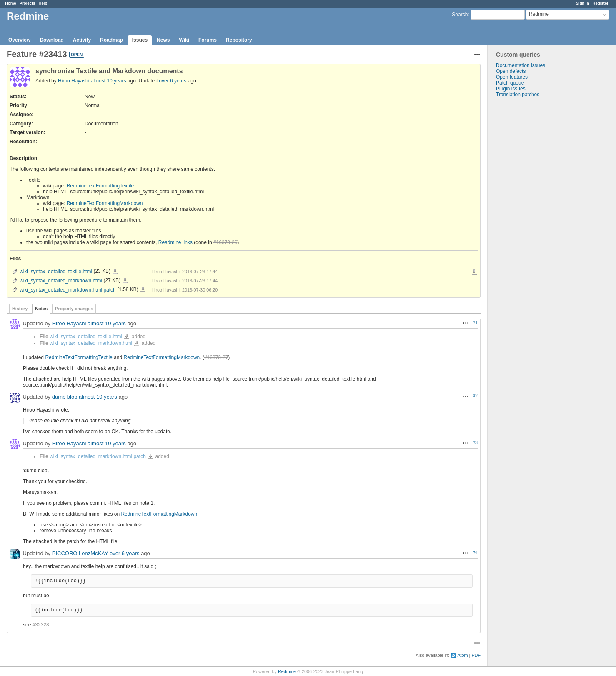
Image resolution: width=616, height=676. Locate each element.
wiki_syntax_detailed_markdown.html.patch (68, 290)
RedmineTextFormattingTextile (100, 186)
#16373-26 (225, 242)
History (20, 309)
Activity (82, 40)
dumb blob (65, 397)
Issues (140, 40)
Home (11, 3)
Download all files (474, 272)
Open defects (511, 71)
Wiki (184, 40)
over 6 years (173, 81)
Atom (462, 655)
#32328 (41, 625)
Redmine (287, 671)
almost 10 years (109, 81)
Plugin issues (511, 89)
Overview (19, 40)
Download (51, 40)
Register (601, 3)
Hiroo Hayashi (74, 81)
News (163, 40)
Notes (41, 309)
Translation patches (518, 95)
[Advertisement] (529, 228)
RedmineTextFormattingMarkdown (105, 203)
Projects (28, 3)
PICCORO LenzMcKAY (80, 553)
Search (460, 15)
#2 (475, 396)
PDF (476, 655)
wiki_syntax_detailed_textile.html (56, 272)
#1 (475, 322)
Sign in (583, 3)
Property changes (74, 309)
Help (43, 3)
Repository (239, 40)
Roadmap (111, 40)
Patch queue (510, 83)
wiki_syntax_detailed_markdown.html (61, 281)
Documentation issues (521, 65)
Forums (208, 40)
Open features (512, 77)
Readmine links (175, 242)
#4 (475, 552)
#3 (475, 442)
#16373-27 (216, 357)
